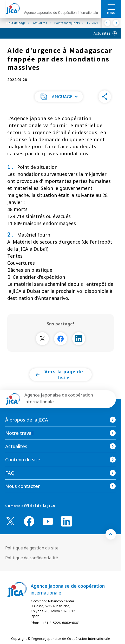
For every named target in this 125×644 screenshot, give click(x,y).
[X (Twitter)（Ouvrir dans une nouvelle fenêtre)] (10, 521)
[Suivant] (116, 23)
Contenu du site (23, 460)
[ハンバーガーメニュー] (111, 7)
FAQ (10, 473)
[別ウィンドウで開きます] (42, 339)
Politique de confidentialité (32, 558)
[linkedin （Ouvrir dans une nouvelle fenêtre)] (67, 521)
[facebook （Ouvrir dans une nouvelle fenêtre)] (29, 521)
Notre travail (19, 433)
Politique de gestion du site (32, 548)
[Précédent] (107, 23)
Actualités (102, 33)
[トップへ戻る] (111, 534)
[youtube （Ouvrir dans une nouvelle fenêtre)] (48, 521)
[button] (59, 97)
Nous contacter (22, 486)
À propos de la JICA (27, 420)
